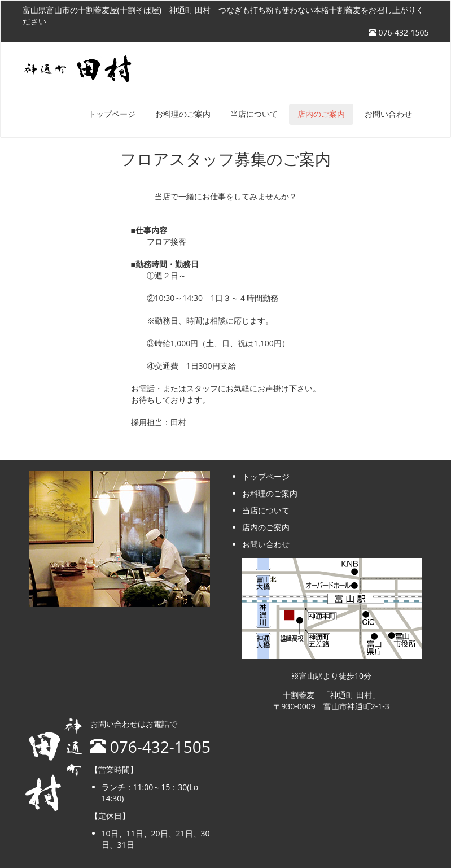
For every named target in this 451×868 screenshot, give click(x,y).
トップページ (112, 114)
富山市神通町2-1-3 (356, 706)
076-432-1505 (399, 32)
